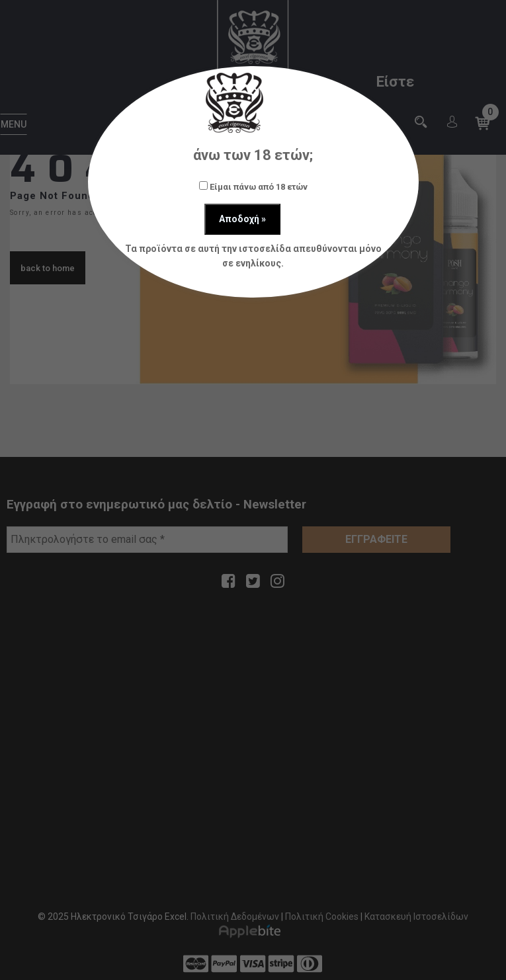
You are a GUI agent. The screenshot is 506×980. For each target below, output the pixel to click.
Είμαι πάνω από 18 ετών (253, 186)
